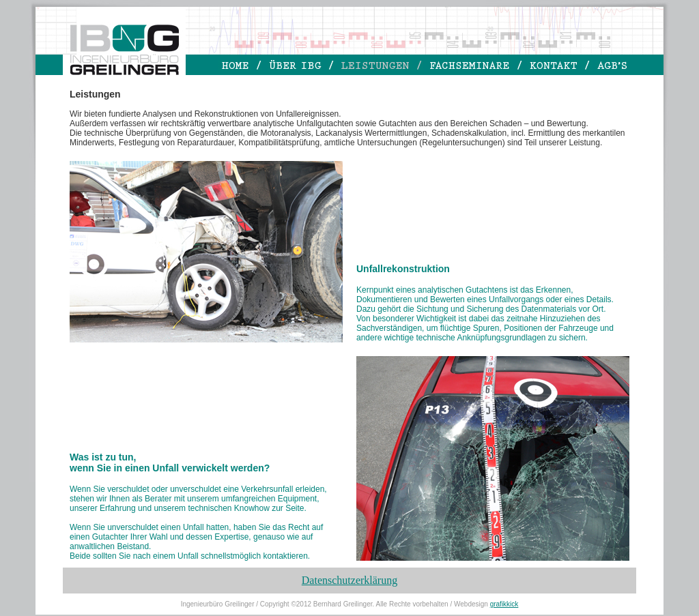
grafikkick (504, 604)
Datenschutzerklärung (349, 580)
